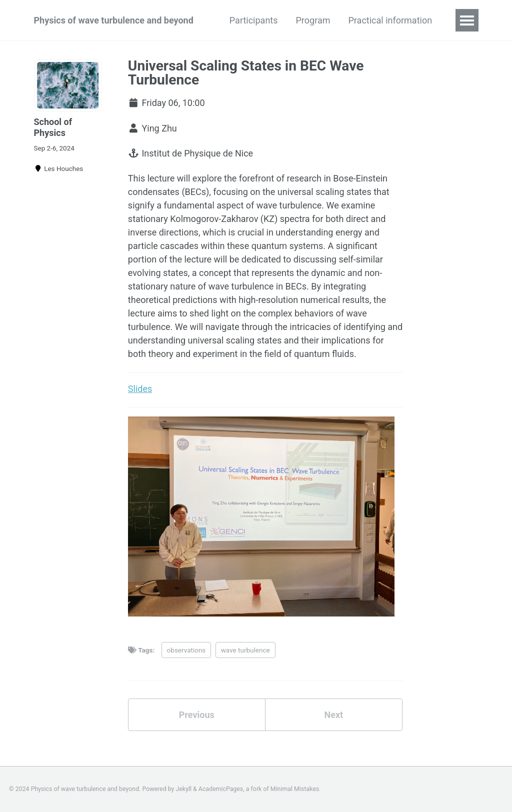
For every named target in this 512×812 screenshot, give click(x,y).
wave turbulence (245, 650)
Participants (254, 20)
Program (313, 20)
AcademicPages (221, 789)
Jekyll (184, 789)
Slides (140, 389)
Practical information (390, 20)
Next (333, 715)
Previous (197, 715)
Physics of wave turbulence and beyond (114, 20)
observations (186, 650)
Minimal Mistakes (295, 789)
